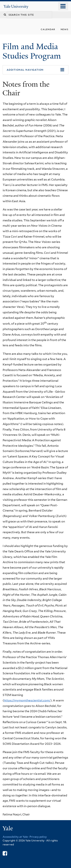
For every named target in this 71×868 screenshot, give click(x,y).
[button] (35, 70)
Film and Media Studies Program (33, 51)
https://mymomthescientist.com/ (27, 700)
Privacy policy (38, 837)
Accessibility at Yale (15, 837)
